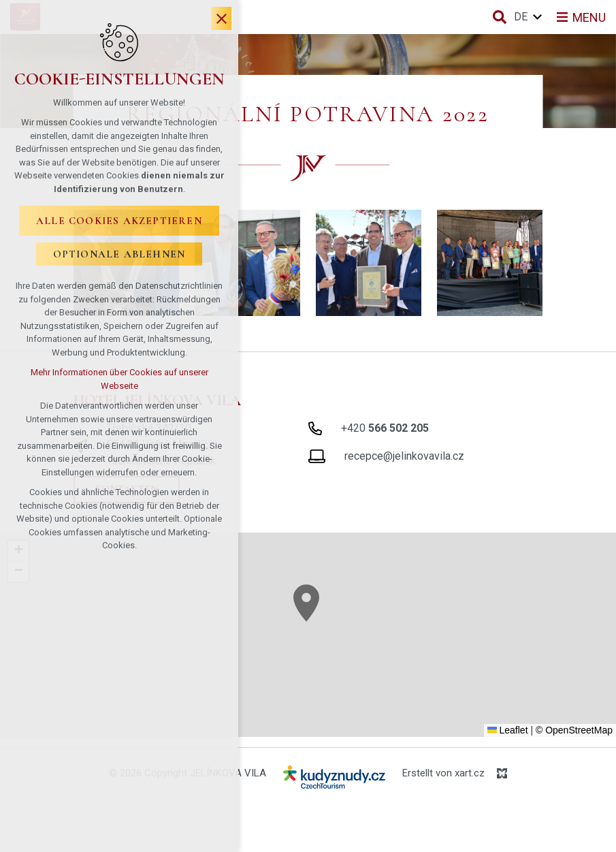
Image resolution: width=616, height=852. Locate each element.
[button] (306, 603)
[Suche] (500, 17)
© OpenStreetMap (574, 730)
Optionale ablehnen (119, 255)
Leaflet (508, 730)
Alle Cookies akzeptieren (119, 221)
